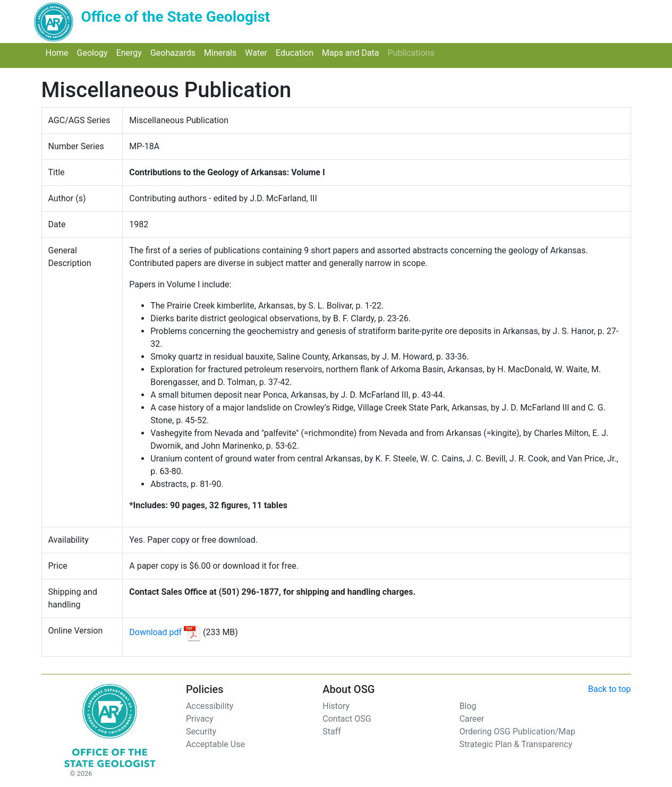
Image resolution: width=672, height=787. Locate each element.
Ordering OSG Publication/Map (517, 732)
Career (472, 719)
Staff (332, 732)
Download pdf (155, 632)
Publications (413, 52)
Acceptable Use (215, 744)
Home (59, 52)
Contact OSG (347, 719)
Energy (131, 52)
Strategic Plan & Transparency (516, 744)
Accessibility (210, 706)
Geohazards (175, 52)
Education (297, 52)
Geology (95, 52)
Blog (468, 706)
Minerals (222, 52)
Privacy (200, 719)
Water (258, 52)
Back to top (609, 689)
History (336, 706)
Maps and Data (353, 52)
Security (201, 732)
